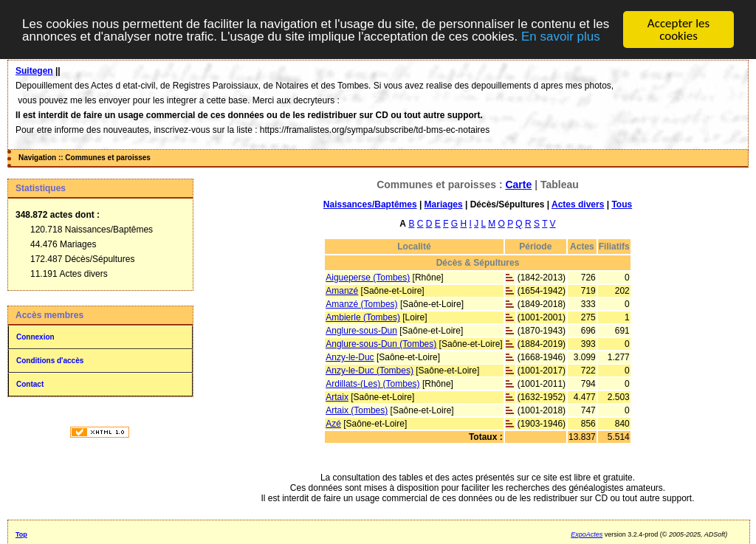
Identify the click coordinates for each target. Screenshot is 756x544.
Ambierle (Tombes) (363, 317)
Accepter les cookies (678, 30)
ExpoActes (587, 534)
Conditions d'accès (50, 361)
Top (21, 534)
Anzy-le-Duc (350, 357)
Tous (622, 204)
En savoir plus (561, 36)
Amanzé (342, 291)
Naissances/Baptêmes (370, 204)
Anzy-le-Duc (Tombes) (370, 371)
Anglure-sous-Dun (361, 331)
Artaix (337, 397)
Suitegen (34, 71)
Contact (30, 384)
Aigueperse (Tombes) (368, 278)
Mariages (444, 204)
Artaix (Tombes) (357, 410)
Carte (518, 185)
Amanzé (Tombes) (361, 304)
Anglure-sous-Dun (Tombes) (381, 344)
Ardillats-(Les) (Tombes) (372, 384)
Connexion (35, 337)
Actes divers (578, 204)
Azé (333, 424)
